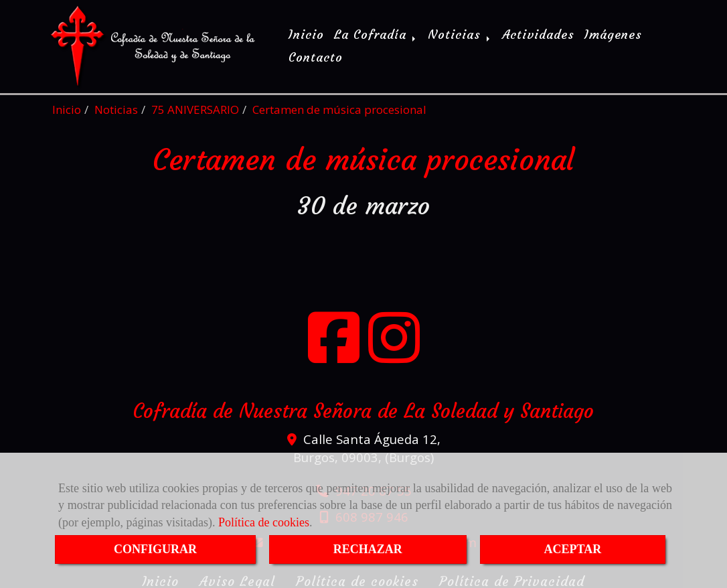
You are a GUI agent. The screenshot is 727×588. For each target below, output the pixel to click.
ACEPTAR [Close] (573, 549)
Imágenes (613, 33)
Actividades (538, 33)
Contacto (316, 56)
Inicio (306, 33)
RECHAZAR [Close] (368, 549)
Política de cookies (264, 522)
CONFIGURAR (155, 549)
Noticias (460, 33)
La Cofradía (376, 33)
